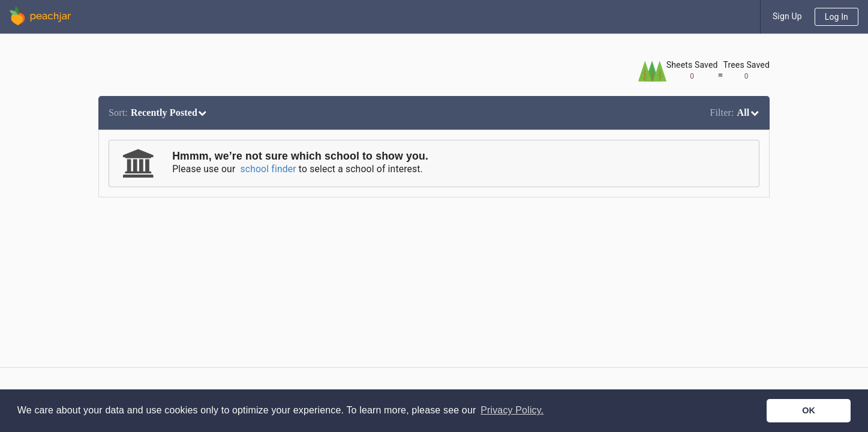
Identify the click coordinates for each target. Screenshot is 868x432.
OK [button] (809, 410)
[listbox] (159, 113)
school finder (268, 169)
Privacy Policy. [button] (512, 410)
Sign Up (787, 16)
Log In (837, 17)
